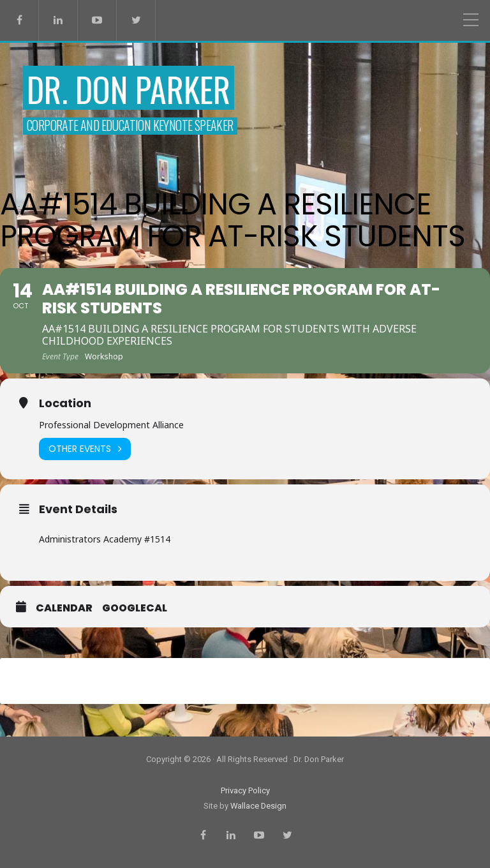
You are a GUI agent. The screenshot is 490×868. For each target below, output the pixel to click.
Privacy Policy (245, 790)
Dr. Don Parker (129, 89)
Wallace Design (258, 806)
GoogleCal (135, 608)
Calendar (64, 608)
